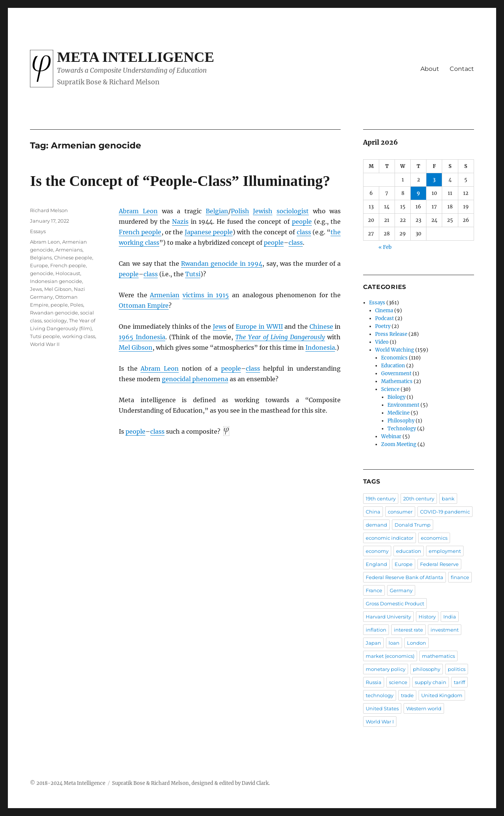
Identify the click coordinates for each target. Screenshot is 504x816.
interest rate (408, 630)
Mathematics (397, 381)
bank (448, 499)
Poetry (383, 326)
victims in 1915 (206, 295)
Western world (424, 708)
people (302, 222)
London (417, 643)
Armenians (69, 250)
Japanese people (209, 232)
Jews (220, 326)
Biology (396, 397)
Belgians (41, 258)
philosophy (427, 669)
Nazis (180, 222)
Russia (374, 682)
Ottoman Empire (144, 305)
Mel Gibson (136, 347)
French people (140, 232)
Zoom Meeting (399, 444)
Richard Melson (49, 210)
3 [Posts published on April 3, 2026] (434, 180)
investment (445, 630)
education (409, 551)
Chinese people (73, 258)
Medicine (399, 413)
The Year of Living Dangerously (280, 337)
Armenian (165, 295)
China (373, 512)
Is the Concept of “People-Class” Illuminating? (180, 181)
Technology (402, 429)
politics (457, 669)
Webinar (391, 436)
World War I (380, 722)
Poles (77, 305)
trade (407, 695)
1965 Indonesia (142, 337)
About (430, 69)
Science (390, 389)
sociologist (293, 211)
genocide (42, 273)
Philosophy (401, 421)
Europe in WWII (259, 326)
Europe (39, 265)
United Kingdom (442, 695)
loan (394, 643)
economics (434, 538)
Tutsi (193, 274)
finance (460, 577)
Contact (462, 69)
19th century (381, 499)
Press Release (391, 334)
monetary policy (386, 669)
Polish (240, 211)
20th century (419, 499)
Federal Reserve (439, 564)
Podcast (384, 318)
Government (396, 374)
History (427, 617)
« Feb (385, 247)
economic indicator (390, 538)
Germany (401, 590)
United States (382, 708)
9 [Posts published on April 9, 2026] (418, 193)
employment (445, 551)
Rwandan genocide (54, 313)
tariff (459, 682)
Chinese (321, 326)
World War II (45, 344)
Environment (403, 405)
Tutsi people (45, 336)
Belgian (217, 211)
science (398, 682)
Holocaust (68, 273)
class (304, 232)
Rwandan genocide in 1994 (222, 264)
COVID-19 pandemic (445, 512)
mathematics (438, 656)
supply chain (431, 682)
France (374, 590)
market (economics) (390, 656)
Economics (394, 358)
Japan (373, 643)
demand (376, 525)
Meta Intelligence (135, 57)
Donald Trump (413, 525)
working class (79, 336)
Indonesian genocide (56, 281)
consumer (400, 512)
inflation (376, 630)
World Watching (395, 350)
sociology (55, 320)
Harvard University (388, 617)
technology (380, 695)
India (450, 617)
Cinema (384, 311)
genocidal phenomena (195, 379)
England (376, 564)
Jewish (263, 211)
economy (377, 551)
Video (382, 342)
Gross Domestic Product (395, 603)
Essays (38, 231)
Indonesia (320, 347)
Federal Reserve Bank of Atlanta (405, 577)
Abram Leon (138, 211)
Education (393, 366)
